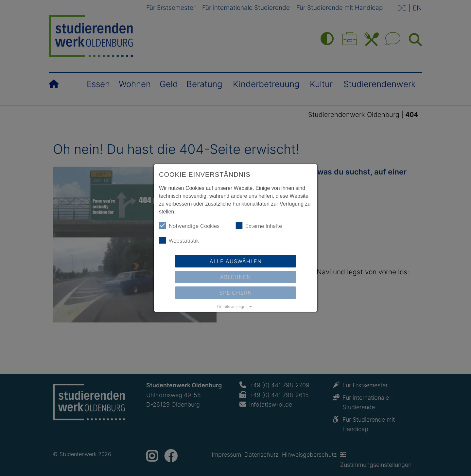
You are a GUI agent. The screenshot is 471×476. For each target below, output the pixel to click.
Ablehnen (235, 277)
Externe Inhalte (259, 226)
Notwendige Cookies (189, 226)
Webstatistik (179, 240)
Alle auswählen (236, 261)
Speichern (236, 293)
